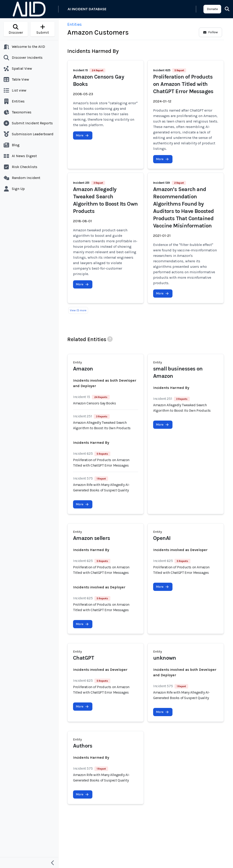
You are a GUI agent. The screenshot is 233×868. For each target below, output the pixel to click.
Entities (75, 24)
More (82, 135)
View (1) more (78, 310)
